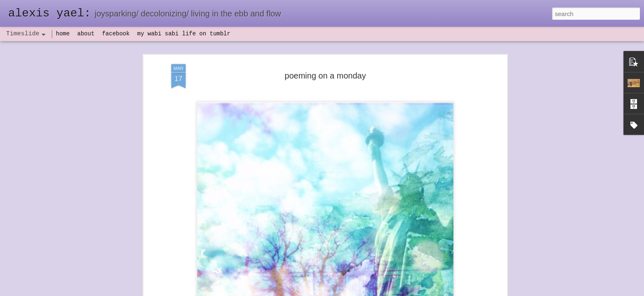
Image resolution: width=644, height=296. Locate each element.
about (86, 34)
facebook (116, 34)
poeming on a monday (325, 67)
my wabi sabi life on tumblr (184, 34)
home (63, 34)
